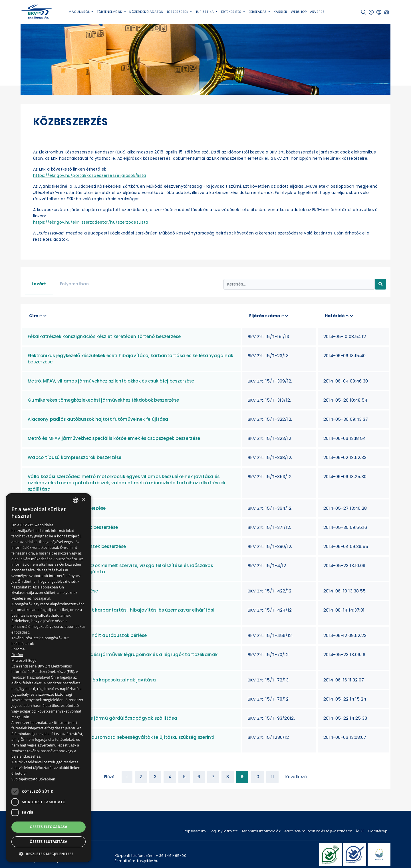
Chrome (18, 649)
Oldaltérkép (378, 831)
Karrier (280, 12)
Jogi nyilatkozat (224, 831)
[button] (363, 12)
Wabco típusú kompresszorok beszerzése (75, 457)
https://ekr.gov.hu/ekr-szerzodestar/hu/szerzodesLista (91, 222)
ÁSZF (360, 831)
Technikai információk (261, 831)
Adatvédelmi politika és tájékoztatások (319, 831)
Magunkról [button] (79, 12)
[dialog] (49, 678)
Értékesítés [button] (232, 12)
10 (257, 777)
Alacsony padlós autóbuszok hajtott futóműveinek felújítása (98, 419)
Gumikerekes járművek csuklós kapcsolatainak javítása (92, 680)
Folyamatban (74, 284)
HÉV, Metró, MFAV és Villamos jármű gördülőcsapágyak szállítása (102, 718)
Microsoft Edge (24, 660)
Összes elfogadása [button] (49, 827)
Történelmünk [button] (110, 12)
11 (272, 777)
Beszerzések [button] (178, 12)
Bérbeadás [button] (258, 12)
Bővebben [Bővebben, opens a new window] (47, 779)
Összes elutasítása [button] (49, 842)
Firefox (17, 655)
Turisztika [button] (205, 12)
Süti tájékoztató (24, 779)
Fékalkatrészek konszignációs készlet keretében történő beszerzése (104, 336)
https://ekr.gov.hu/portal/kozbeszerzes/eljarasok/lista (90, 175)
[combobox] (76, 500)
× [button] (83, 500)
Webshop (299, 12)
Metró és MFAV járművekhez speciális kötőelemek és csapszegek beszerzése (114, 438)
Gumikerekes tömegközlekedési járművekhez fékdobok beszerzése (103, 400)
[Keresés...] (299, 284)
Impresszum (195, 831)
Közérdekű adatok (146, 12)
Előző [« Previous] (109, 777)
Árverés (317, 12)
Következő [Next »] (296, 777)
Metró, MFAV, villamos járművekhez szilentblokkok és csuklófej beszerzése (111, 381)
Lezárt (39, 284)
